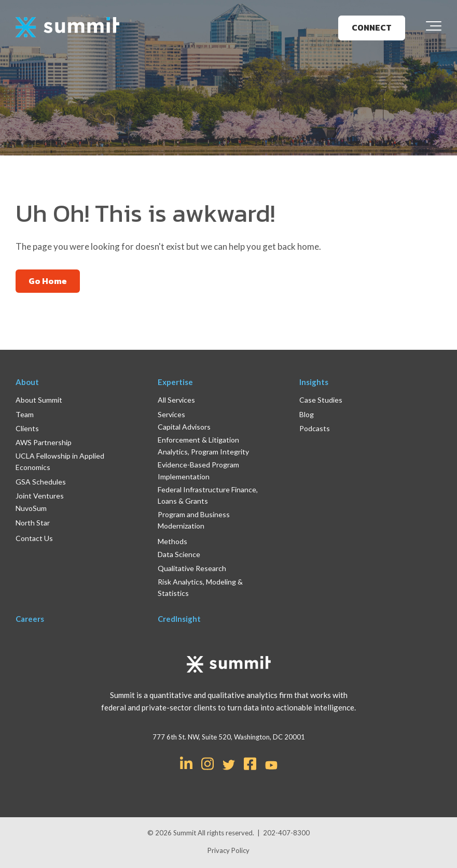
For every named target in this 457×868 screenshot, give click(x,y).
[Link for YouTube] (271, 766)
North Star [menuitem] (33, 523)
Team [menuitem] (25, 414)
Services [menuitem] (171, 414)
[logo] (67, 28)
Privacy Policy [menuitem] (228, 850)
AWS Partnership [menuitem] (44, 442)
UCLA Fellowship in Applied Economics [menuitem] (60, 461)
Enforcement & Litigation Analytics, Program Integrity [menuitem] (203, 445)
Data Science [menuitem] (179, 554)
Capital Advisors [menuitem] (184, 427)
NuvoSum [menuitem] (31, 508)
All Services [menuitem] (176, 400)
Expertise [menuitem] (175, 382)
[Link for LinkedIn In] (186, 763)
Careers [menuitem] (30, 619)
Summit (185, 833)
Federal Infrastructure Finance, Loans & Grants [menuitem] (208, 495)
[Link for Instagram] (207, 763)
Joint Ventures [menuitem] (40, 496)
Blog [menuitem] (307, 414)
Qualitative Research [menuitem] (192, 568)
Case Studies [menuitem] (321, 400)
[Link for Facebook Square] (250, 763)
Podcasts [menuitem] (315, 428)
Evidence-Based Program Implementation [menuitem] (198, 470)
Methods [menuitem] (172, 541)
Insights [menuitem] (314, 382)
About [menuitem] (27, 382)
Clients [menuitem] (27, 428)
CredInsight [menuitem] (179, 619)
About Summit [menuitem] (39, 400)
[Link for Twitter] (229, 765)
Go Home (48, 281)
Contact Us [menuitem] (34, 538)
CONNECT (372, 27)
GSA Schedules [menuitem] (41, 482)
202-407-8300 (286, 833)
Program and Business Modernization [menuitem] (194, 520)
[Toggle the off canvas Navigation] (434, 28)
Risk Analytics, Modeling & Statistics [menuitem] (200, 587)
